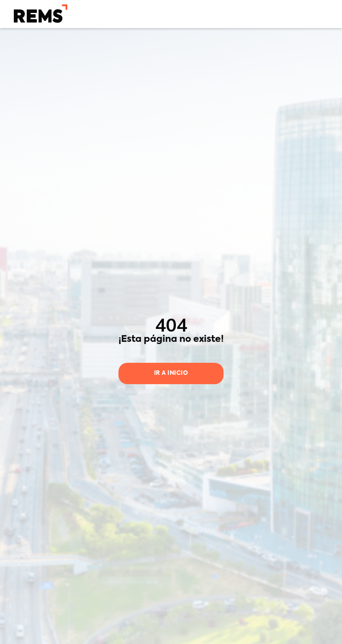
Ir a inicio (171, 373)
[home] (41, 14)
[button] (323, 13)
